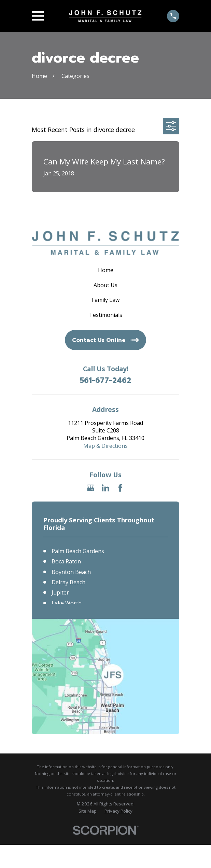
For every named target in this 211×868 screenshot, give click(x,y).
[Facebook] (120, 488)
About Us (105, 285)
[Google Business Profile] (90, 488)
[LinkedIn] (105, 488)
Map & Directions (105, 446)
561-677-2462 (105, 381)
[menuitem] (88, 811)
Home (106, 270)
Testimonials (106, 315)
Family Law (106, 300)
